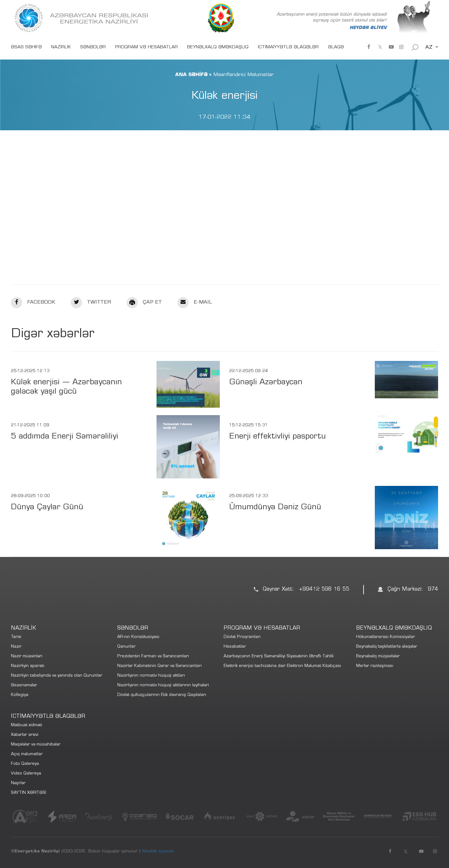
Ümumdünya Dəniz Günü (275, 508)
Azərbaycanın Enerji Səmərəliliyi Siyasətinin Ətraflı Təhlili (279, 657)
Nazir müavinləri (27, 657)
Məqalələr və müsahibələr (36, 745)
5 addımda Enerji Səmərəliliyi (65, 437)
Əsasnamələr (24, 686)
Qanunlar (126, 647)
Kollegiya (20, 695)
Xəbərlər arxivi (25, 735)
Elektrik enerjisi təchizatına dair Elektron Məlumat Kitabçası (282, 666)
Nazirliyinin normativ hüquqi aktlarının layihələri (163, 686)
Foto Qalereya (25, 764)
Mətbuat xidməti (27, 725)
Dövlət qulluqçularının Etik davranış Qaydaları (162, 695)
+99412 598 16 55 (324, 590)
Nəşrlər (18, 783)
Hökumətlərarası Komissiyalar (386, 637)
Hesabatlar (235, 647)
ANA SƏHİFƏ (191, 75)
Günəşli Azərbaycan (266, 383)
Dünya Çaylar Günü (47, 508)
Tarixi (16, 637)
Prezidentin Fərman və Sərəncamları (153, 657)
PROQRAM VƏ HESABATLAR (146, 47)
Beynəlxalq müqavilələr (378, 657)
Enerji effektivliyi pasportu (278, 437)
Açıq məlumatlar (27, 754)
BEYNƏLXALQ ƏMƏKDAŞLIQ (218, 47)
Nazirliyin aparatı (28, 666)
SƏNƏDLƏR (93, 47)
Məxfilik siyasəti (158, 851)
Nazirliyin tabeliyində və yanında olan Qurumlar (57, 676)
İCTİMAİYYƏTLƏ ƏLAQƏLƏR (288, 47)
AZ (429, 47)
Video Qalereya (26, 774)
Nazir (16, 647)
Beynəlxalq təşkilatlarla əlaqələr (387, 647)
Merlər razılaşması (375, 666)
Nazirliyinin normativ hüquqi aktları (151, 676)
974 (433, 590)
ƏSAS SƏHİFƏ (26, 47)
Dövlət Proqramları (242, 637)
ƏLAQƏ (336, 47)
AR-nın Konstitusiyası (138, 637)
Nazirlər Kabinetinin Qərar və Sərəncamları (159, 666)
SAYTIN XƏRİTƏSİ (29, 793)
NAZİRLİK (61, 47)
